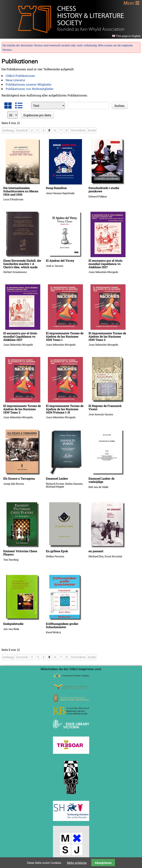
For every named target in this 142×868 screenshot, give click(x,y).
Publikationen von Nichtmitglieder (30, 89)
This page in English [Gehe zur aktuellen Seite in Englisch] (128, 36)
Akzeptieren (103, 863)
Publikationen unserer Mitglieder (29, 84)
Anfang (8, 130)
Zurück (22, 130)
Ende (92, 130)
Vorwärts (78, 130)
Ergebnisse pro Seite (37, 115)
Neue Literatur (16, 80)
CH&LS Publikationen (20, 76)
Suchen (120, 106)
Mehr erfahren (77, 863)
